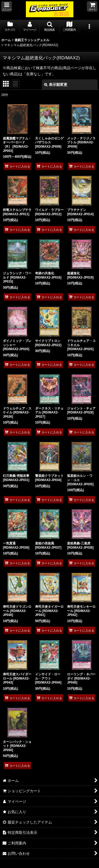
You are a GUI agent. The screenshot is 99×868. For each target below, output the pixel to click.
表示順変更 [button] (56, 85)
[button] (7, 6)
